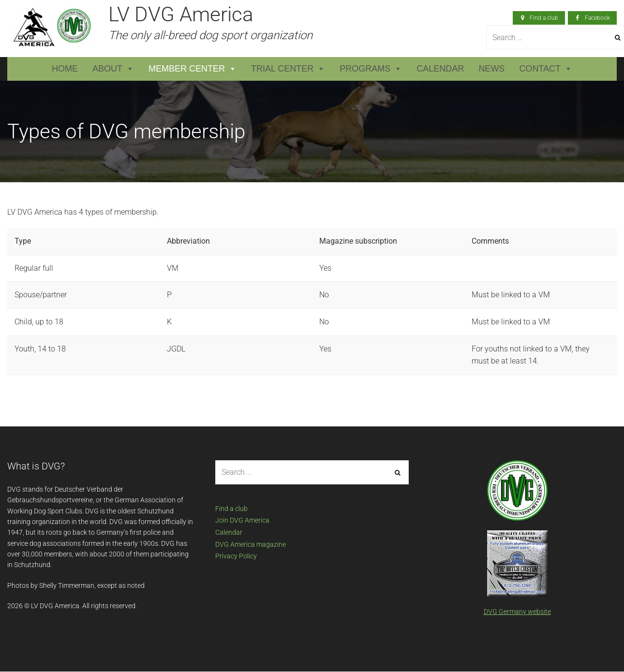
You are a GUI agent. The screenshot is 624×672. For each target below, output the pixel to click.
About (113, 69)
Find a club (231, 509)
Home (65, 69)
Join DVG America (242, 520)
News (491, 69)
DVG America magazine (251, 544)
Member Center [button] (193, 69)
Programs (371, 69)
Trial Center (288, 69)
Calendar (440, 69)
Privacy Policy (236, 556)
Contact (546, 69)
